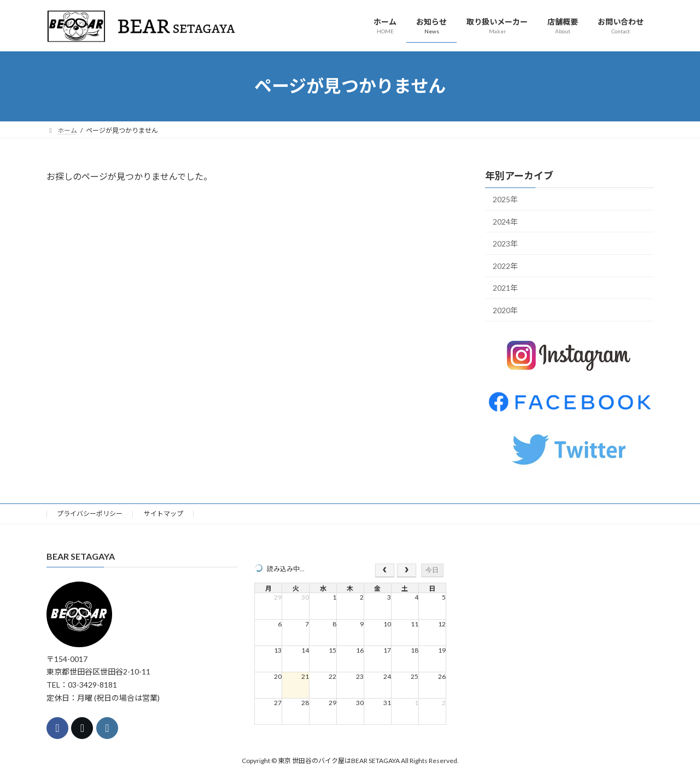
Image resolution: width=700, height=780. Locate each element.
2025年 (505, 199)
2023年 (505, 244)
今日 (432, 570)
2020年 (505, 310)
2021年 (505, 288)
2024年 (505, 221)
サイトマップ (164, 514)
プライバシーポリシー (90, 514)
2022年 (505, 265)
